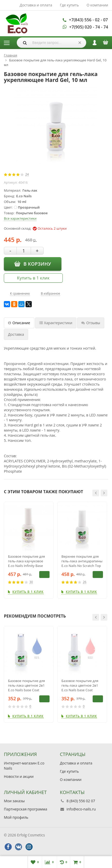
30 (31, 582)
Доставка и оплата (36, 5)
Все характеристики (20, 218)
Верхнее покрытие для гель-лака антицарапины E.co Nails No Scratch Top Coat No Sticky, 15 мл (82, 561)
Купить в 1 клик (33, 278)
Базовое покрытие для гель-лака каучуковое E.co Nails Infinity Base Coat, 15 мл (26, 561)
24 (27, 175)
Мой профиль (16, 817)
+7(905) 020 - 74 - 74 (89, 27)
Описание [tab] (19, 323)
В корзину (33, 264)
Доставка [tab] (16, 334)
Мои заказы (14, 801)
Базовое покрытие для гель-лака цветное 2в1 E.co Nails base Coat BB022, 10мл (80, 685)
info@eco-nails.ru (81, 809)
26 (85, 582)
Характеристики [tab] (56, 323)
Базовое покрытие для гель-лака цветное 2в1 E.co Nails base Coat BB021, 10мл (26, 685)
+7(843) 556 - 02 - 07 (88, 20)
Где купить (69, 5)
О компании (97, 5)
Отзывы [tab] (91, 323)
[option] (29, 550)
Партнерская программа (26, 809)
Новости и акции (19, 776)
